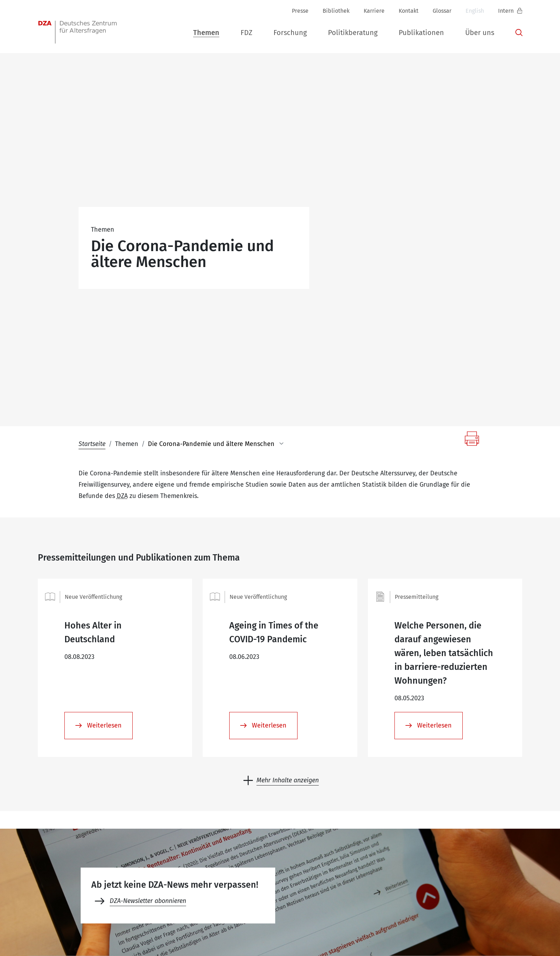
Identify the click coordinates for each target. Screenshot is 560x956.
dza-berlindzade (74, 892)
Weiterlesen (103, 548)
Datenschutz (417, 935)
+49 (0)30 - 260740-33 (227, 892)
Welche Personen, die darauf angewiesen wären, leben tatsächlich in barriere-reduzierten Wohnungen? (444, 476)
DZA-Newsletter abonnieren (148, 724)
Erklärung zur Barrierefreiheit (484, 935)
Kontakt (409, 11)
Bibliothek (336, 11)
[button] (206, 31)
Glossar (442, 11)
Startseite (92, 267)
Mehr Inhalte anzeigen (288, 603)
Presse (300, 11)
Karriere (374, 11)
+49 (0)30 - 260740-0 (150, 892)
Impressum (373, 935)
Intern (507, 11)
